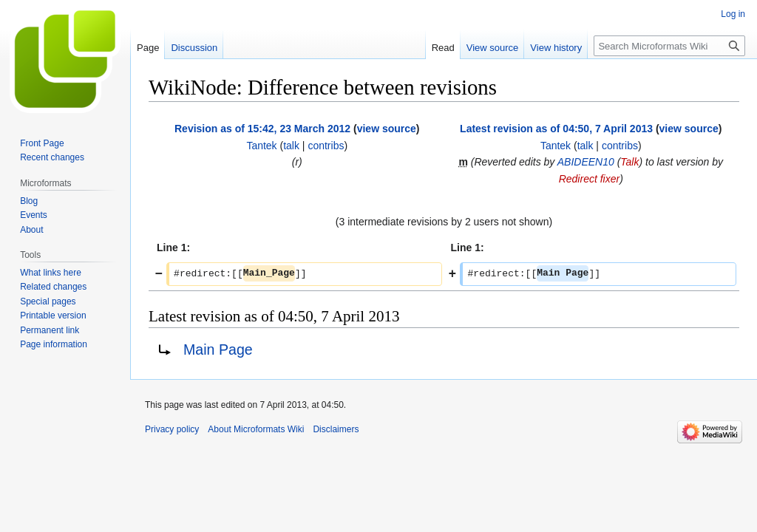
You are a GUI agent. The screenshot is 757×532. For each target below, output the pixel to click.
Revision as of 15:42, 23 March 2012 (262, 129)
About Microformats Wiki (256, 429)
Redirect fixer (589, 179)
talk (291, 146)
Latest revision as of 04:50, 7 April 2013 (556, 129)
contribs (326, 146)
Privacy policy (172, 429)
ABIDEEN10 (586, 162)
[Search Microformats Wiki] (669, 46)
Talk (629, 162)
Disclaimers (336, 429)
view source (387, 129)
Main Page (218, 349)
